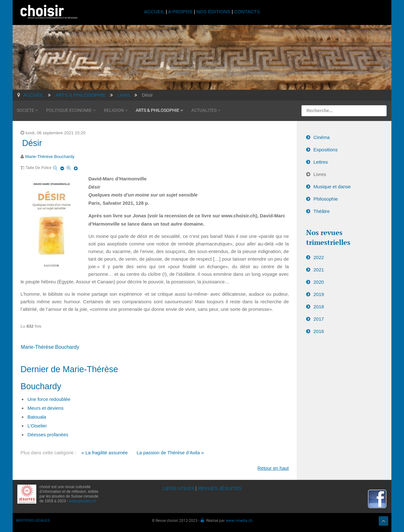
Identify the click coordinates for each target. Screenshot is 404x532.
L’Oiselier (37, 426)
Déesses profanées (48, 435)
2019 (319, 294)
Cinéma (322, 137)
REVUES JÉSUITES (220, 488)
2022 (319, 257)
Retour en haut (273, 468)
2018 (319, 307)
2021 (319, 270)
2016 (319, 331)
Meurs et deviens (45, 408)
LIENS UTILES (178, 488)
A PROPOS (180, 12)
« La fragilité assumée (105, 453)
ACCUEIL (155, 12)
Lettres (321, 162)
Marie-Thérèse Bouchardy (50, 157)
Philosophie (326, 199)
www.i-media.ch (239, 520)
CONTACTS (247, 12)
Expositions (326, 150)
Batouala (37, 417)
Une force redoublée (49, 399)
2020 (319, 282)
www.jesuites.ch (83, 501)
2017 (319, 319)
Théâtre (322, 211)
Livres (320, 174)
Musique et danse (332, 187)
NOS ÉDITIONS (213, 12)
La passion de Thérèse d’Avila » (170, 453)
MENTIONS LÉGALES (33, 520)
